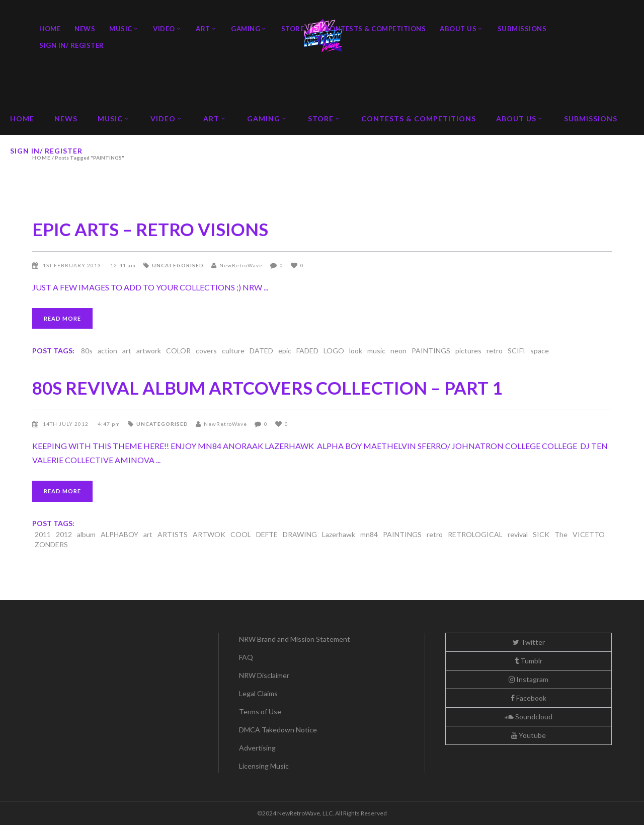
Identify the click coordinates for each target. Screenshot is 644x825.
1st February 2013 (73, 265)
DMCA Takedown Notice (278, 730)
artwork (149, 351)
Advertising (257, 748)
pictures (468, 351)
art (127, 351)
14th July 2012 (66, 424)
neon (398, 351)
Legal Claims (258, 693)
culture (233, 351)
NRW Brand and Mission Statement (295, 639)
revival (518, 534)
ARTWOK (209, 534)
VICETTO (589, 534)
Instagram (529, 679)
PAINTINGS (431, 351)
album (86, 534)
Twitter (529, 642)
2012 (64, 534)
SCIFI (516, 351)
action (107, 351)
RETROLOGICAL (475, 534)
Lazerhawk (339, 534)
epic (285, 351)
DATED (261, 351)
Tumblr (529, 661)
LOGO (334, 351)
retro (495, 351)
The (561, 534)
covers (206, 351)
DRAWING (300, 534)
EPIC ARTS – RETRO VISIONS (150, 229)
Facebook (529, 698)
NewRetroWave (241, 265)
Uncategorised (178, 265)
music (376, 351)
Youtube (529, 735)
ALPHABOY (119, 534)
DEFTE (267, 534)
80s (87, 351)
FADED (307, 351)
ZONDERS (51, 544)
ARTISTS (173, 534)
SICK (541, 534)
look (356, 351)
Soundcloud (529, 717)
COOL (241, 534)
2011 (43, 534)
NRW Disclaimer (264, 675)
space (540, 351)
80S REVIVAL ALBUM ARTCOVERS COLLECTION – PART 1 (267, 388)
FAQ (246, 657)
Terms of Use (260, 711)
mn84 (369, 534)
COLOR (178, 351)
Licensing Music (264, 766)
